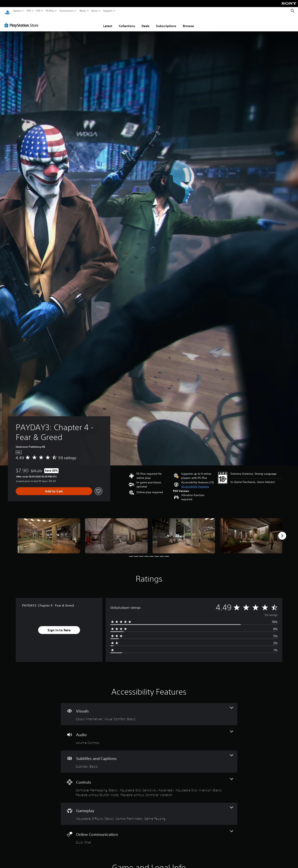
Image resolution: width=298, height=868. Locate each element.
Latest (108, 22)
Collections (127, 22)
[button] (195, 483)
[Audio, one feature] (149, 734)
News (83, 11)
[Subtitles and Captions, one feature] (149, 758)
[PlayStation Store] (23, 21)
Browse (188, 22)
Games (17, 11)
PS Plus (50, 11)
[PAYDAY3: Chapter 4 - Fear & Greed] (49, 532)
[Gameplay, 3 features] (149, 810)
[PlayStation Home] (7, 11)
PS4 (38, 11)
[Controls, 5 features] (149, 784)
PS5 (29, 11)
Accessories (67, 11)
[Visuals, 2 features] (149, 710)
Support (108, 11)
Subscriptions (166, 22)
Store (95, 11)
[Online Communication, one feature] (149, 834)
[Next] (282, 532)
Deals (146, 22)
